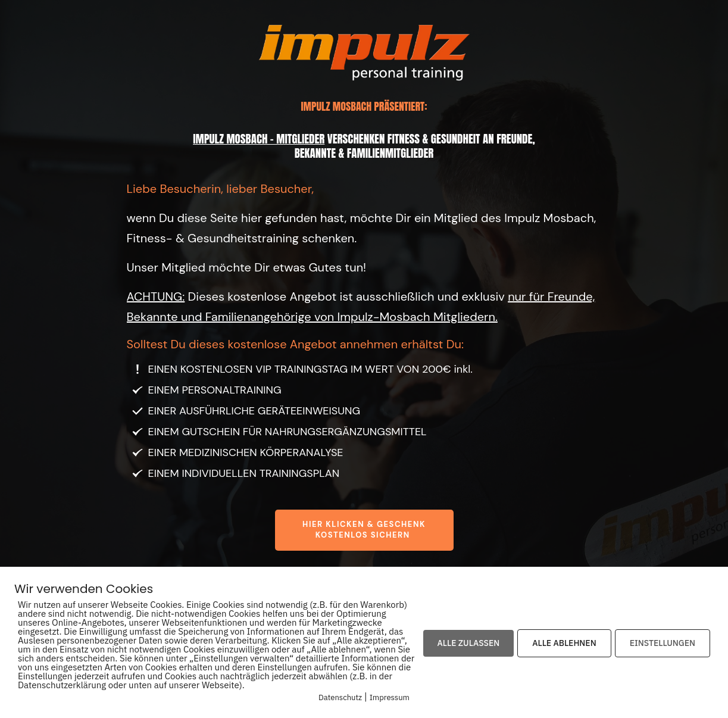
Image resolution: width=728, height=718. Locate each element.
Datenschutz (340, 697)
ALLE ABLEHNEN (564, 643)
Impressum (390, 697)
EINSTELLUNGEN (663, 643)
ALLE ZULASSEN (469, 643)
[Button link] (364, 530)
